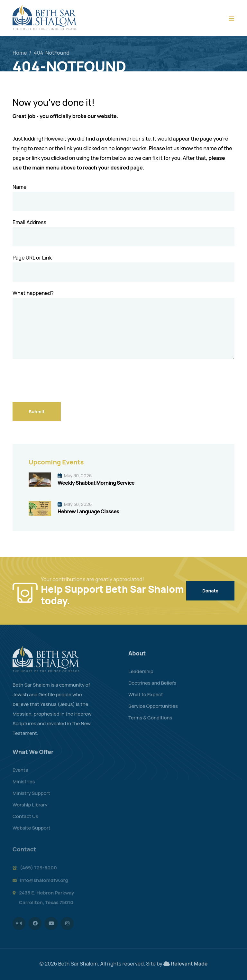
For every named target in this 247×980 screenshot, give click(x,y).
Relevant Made (189, 964)
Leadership (141, 676)
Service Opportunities (153, 711)
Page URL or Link (32, 258)
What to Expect (146, 699)
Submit (37, 412)
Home (20, 53)
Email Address (29, 222)
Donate (210, 591)
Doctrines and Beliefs (152, 687)
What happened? (33, 293)
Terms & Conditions (150, 722)
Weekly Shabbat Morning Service (96, 483)
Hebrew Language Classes (88, 511)
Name (19, 187)
